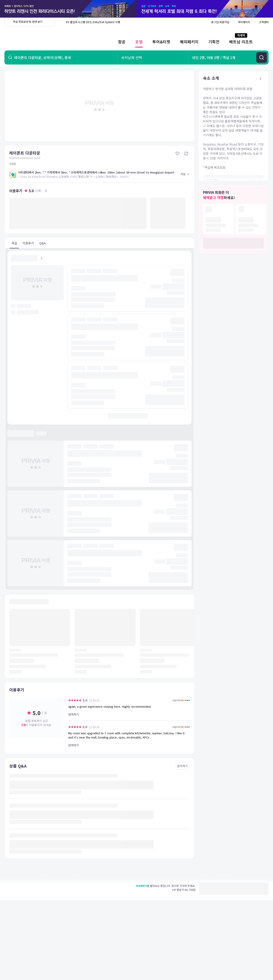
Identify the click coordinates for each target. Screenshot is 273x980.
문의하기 (183, 766)
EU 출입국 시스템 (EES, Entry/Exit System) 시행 (93, 22)
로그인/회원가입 (220, 22)
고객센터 (264, 22)
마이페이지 (244, 22)
